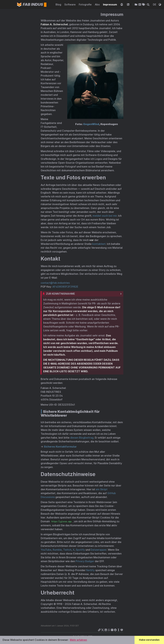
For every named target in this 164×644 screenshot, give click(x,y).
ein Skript (102, 489)
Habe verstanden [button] (149, 640)
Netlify (90, 570)
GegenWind (91, 124)
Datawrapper (99, 550)
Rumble (57, 550)
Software (70, 4)
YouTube (46, 550)
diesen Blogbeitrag (82, 438)
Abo (98, 4)
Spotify (80, 550)
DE (155, 4)
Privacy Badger (85, 561)
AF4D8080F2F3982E (65, 287)
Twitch (67, 550)
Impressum (110, 4)
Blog (59, 4)
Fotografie (86, 4)
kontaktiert (99, 244)
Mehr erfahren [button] (78, 640)
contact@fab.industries (55, 283)
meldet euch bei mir (105, 216)
